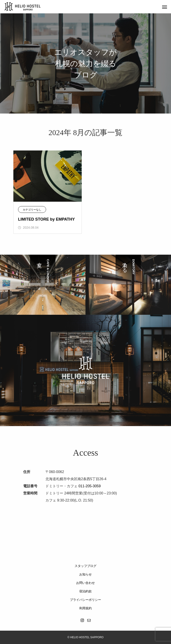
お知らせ (85, 574)
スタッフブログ (85, 566)
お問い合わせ (85, 583)
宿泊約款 (85, 591)
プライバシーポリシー (85, 600)
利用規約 (85, 608)
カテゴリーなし (32, 210)
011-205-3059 (90, 486)
